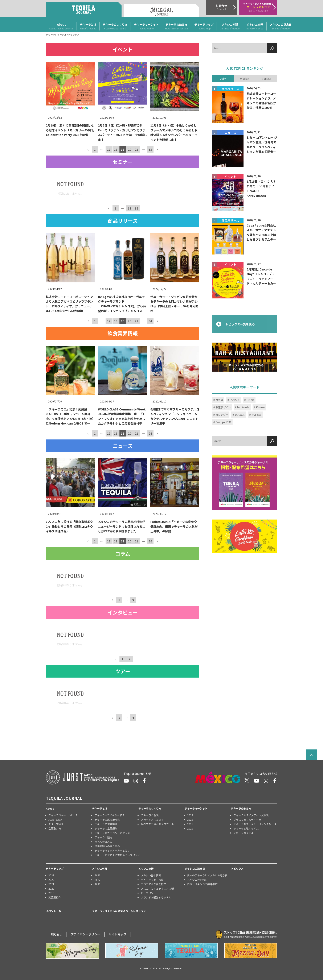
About (61, 26)
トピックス (237, 869)
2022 (190, 820)
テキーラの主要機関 (106, 824)
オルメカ (257, 415)
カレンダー (222, 415)
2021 (190, 824)
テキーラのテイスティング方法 (251, 815)
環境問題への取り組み (107, 846)
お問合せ (56, 934)
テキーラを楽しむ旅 (152, 880)
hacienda (243, 407)
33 (150, 149)
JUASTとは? (55, 820)
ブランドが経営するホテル (156, 897)
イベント (235, 400)
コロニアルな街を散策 (154, 884)
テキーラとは (88, 26)
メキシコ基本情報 (151, 875)
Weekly (244, 78)
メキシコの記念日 (281, 26)
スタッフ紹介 (56, 824)
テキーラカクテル (244, 833)
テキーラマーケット (146, 26)
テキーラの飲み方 (176, 26)
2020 (190, 828)
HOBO (250, 400)
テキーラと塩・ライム (246, 828)
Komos (261, 407)
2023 (190, 815)
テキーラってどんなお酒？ (110, 815)
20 (130, 149)
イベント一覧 (53, 911)
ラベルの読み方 (103, 842)
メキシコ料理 (230, 26)
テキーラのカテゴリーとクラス (112, 833)
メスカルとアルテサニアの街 (157, 888)
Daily (223, 78)
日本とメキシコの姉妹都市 (202, 884)
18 (116, 149)
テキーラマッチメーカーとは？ (112, 850)
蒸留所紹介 (55, 897)
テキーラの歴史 (103, 837)
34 (150, 321)
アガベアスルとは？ (152, 820)
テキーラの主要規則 (106, 828)
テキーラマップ (204, 26)
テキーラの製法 (150, 815)
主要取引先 (55, 828)
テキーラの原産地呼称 (107, 820)
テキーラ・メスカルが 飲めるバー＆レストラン (119, 911)
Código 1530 (223, 422)
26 (150, 541)
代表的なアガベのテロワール (157, 824)
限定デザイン (223, 407)
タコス (219, 400)
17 (109, 149)
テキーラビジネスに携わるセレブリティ (116, 855)
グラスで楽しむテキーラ (247, 820)
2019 (51, 893)
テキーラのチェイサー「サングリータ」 (255, 824)
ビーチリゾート (150, 893)
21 (136, 149)
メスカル (240, 415)
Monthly (266, 78)
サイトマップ (118, 934)
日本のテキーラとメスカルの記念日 (207, 875)
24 (150, 433)
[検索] (272, 48)
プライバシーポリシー (85, 934)
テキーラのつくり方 (115, 26)
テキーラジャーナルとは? (63, 815)
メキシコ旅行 (255, 26)
